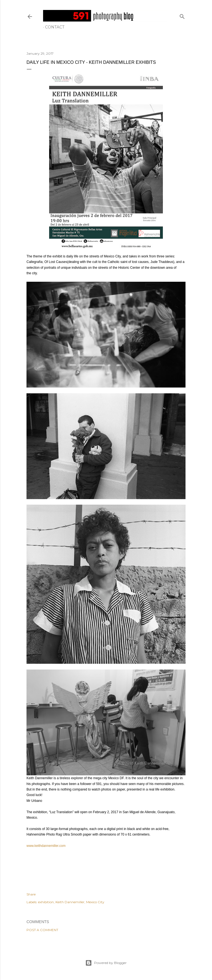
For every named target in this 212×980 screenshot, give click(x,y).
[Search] (182, 15)
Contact (55, 27)
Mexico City (95, 902)
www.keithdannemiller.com (46, 846)
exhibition (46, 902)
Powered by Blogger (106, 963)
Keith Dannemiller (70, 902)
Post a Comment (42, 930)
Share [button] (31, 894)
